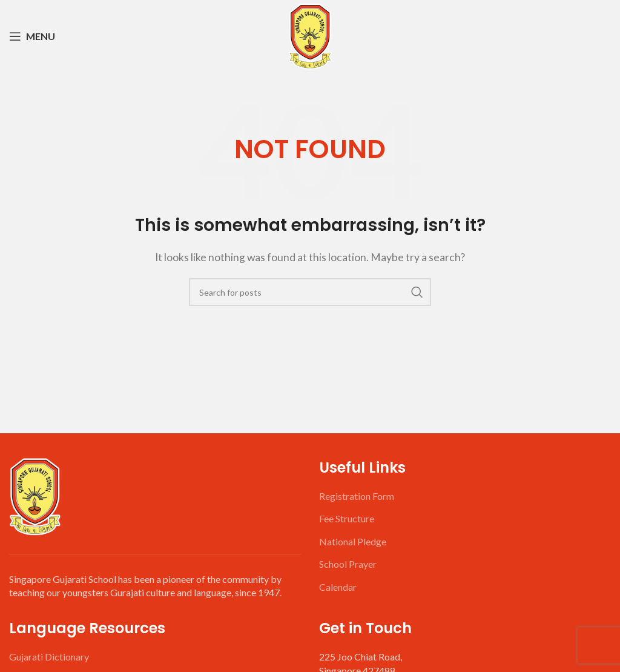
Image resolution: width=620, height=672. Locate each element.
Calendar (338, 587)
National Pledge (353, 541)
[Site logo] (310, 35)
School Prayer (348, 564)
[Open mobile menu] (32, 36)
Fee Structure (347, 518)
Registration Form (357, 496)
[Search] (310, 292)
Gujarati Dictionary (49, 657)
